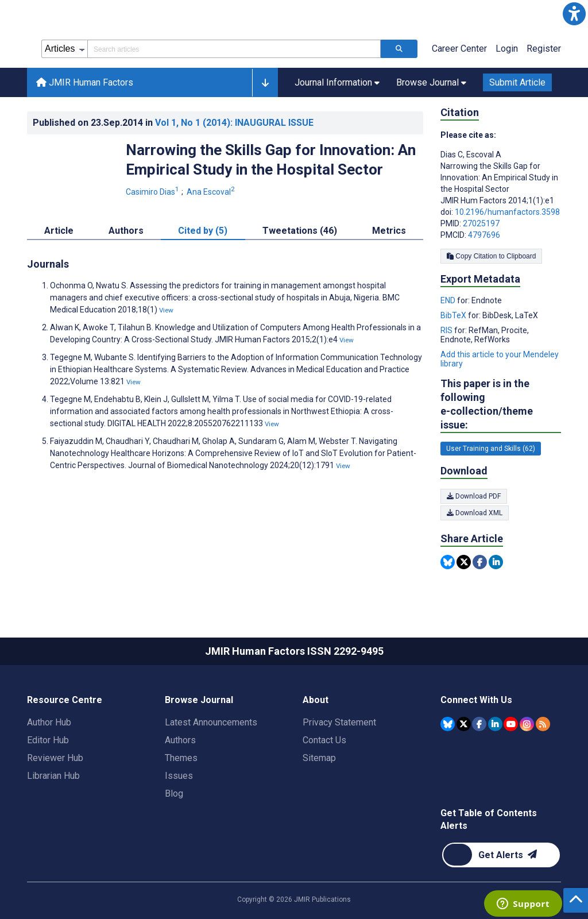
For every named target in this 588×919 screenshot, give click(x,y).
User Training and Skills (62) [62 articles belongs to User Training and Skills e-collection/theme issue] (491, 449)
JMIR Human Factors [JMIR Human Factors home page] (85, 82)
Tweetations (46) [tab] (300, 231)
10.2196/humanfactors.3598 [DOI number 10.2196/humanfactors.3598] (507, 212)
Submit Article (517, 82)
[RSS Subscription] (543, 724)
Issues (179, 776)
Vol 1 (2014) (234, 123)
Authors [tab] (126, 231)
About (316, 700)
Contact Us (324, 740)
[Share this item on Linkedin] (496, 562)
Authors (180, 740)
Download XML (475, 513)
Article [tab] (59, 231)
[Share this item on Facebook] (480, 562)
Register (544, 49)
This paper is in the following (501, 405)
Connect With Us (476, 700)
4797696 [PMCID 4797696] (484, 235)
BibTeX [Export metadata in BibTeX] (454, 315)
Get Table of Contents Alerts (489, 819)
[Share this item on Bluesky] (448, 562)
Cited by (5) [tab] (203, 231)
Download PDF (474, 496)
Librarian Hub (53, 776)
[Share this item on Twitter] (464, 562)
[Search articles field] (234, 49)
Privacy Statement (339, 722)
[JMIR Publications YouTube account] (511, 724)
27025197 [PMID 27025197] (481, 223)
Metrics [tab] (389, 231)
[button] (574, 14)
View (166, 310)
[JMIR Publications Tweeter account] (464, 724)
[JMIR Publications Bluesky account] (448, 724)
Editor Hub (48, 740)
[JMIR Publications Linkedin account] (495, 724)
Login (507, 49)
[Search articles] (399, 49)
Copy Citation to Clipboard (491, 256)
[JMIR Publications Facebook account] (479, 724)
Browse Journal (199, 700)
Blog (174, 793)
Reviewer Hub (55, 758)
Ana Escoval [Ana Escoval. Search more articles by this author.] (212, 192)
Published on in (173, 123)
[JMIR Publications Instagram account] (527, 724)
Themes (181, 758)
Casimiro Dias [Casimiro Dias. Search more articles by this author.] (153, 192)
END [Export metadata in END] (449, 300)
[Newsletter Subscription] (501, 855)
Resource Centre (65, 700)
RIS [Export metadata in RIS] (447, 330)
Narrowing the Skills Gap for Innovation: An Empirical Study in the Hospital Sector (271, 160)
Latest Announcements (211, 722)
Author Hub (49, 722)
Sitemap (319, 758)
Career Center (459, 49)
